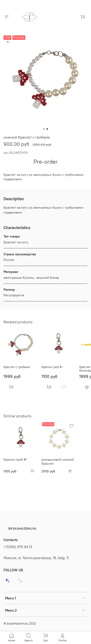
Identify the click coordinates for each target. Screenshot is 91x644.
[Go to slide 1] (44, 129)
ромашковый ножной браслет (58, 461)
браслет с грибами (17, 367)
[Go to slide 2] (47, 129)
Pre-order (46, 162)
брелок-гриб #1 (52, 367)
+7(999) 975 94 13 (18, 547)
